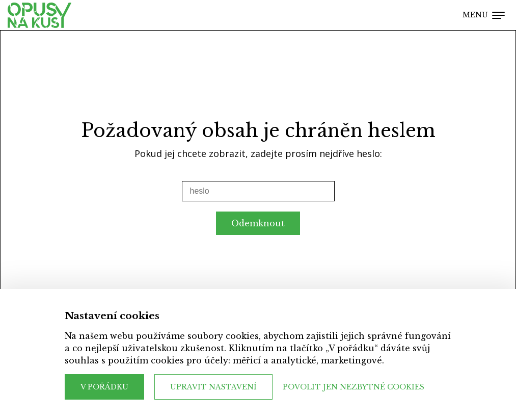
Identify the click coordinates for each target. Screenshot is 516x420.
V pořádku (104, 387)
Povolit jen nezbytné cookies (354, 387)
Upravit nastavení (213, 387)
